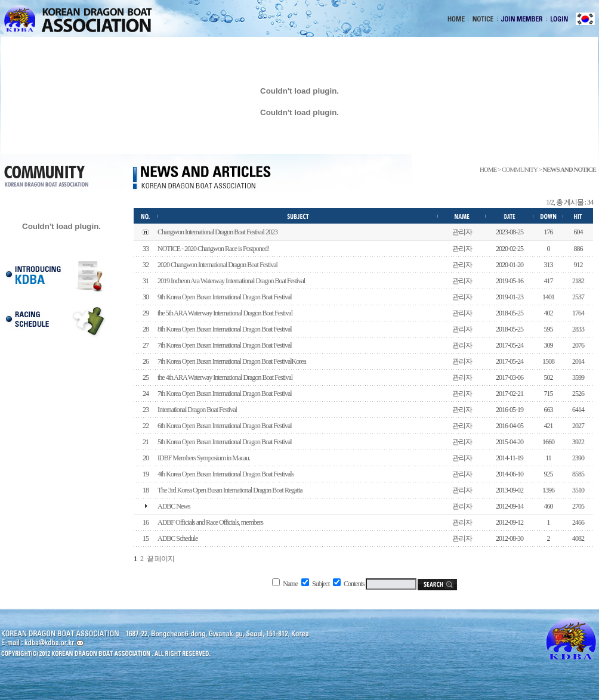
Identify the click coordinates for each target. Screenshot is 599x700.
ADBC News (174, 506)
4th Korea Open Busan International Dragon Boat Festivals (226, 474)
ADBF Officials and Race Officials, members (210, 522)
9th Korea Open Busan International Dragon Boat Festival (225, 297)
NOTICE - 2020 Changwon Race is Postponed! (213, 249)
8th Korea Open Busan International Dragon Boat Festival (225, 329)
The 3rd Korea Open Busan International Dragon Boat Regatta (230, 490)
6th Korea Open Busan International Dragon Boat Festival (225, 426)
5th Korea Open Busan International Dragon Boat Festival (225, 442)
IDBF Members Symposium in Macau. (204, 458)
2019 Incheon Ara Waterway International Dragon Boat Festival (231, 281)
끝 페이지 (160, 559)
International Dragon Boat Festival (197, 410)
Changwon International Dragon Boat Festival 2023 (217, 232)
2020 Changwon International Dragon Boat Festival (217, 265)
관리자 (462, 232)
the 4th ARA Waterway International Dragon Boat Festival (225, 377)
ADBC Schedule (177, 538)
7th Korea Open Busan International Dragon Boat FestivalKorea (232, 361)
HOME (488, 169)
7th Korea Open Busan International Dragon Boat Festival (225, 345)
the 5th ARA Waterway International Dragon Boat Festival (225, 313)
